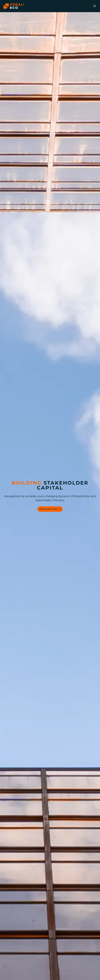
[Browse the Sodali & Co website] (14, 6)
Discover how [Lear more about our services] (51, 509)
